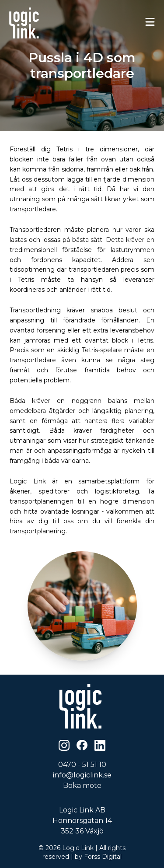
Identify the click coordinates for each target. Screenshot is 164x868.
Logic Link (78, 848)
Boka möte (82, 786)
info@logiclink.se (82, 775)
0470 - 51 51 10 (82, 765)
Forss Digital (103, 857)
